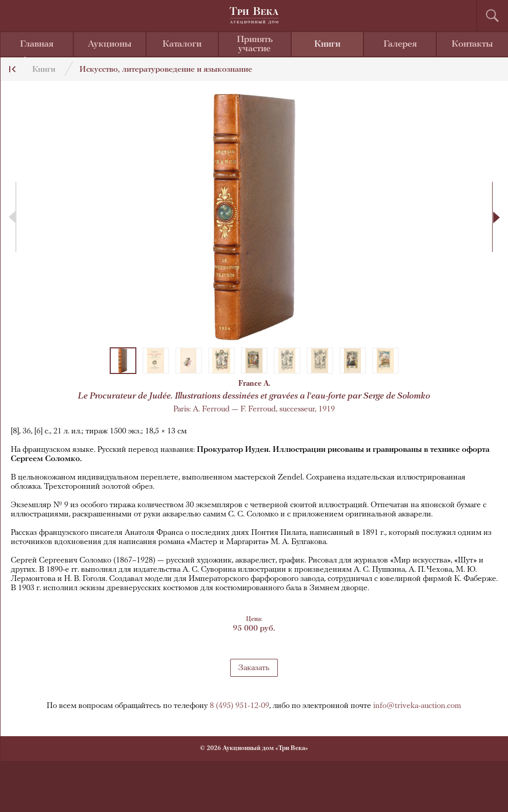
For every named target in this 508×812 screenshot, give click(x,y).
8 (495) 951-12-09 (239, 706)
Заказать (254, 668)
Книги (327, 44)
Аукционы (110, 44)
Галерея (400, 44)
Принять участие (255, 44)
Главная (37, 44)
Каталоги (182, 44)
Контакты (472, 44)
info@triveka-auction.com (417, 706)
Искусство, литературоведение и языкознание (166, 70)
